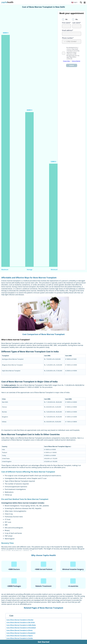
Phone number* (68, 38)
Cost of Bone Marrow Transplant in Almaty (19, 630)
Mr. (65, 19)
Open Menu (85, 3)
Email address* (68, 30)
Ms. (75, 19)
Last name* (77, 23)
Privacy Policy (66, 61)
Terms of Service (76, 61)
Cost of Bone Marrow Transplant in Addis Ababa (21, 625)
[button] (75, 2)
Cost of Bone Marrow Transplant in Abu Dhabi (21, 622)
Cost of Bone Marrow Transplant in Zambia (20, 638)
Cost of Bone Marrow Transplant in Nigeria (20, 636)
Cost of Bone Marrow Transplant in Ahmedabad (21, 628)
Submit (72, 65)
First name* (66, 23)
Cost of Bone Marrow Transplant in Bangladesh (21, 633)
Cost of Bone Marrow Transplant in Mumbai (20, 620)
